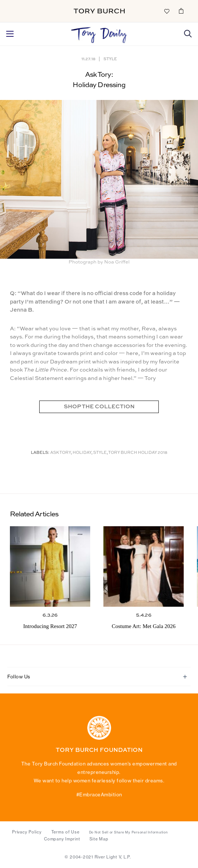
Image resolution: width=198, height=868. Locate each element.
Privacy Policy (27, 832)
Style (110, 59)
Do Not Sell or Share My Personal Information (129, 832)
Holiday (82, 453)
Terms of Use (65, 832)
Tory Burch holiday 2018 (138, 453)
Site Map (99, 839)
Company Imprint (62, 839)
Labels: (40, 453)
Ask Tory (60, 453)
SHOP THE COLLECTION (99, 407)
